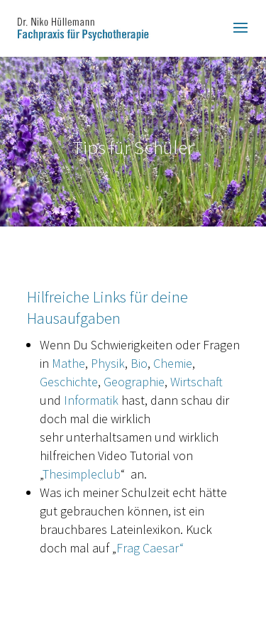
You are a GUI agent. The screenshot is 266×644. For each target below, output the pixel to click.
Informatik (91, 400)
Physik (108, 363)
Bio (139, 363)
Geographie (134, 382)
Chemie (173, 363)
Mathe (68, 363)
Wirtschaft (196, 382)
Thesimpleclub (82, 474)
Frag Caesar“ (150, 548)
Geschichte (69, 382)
